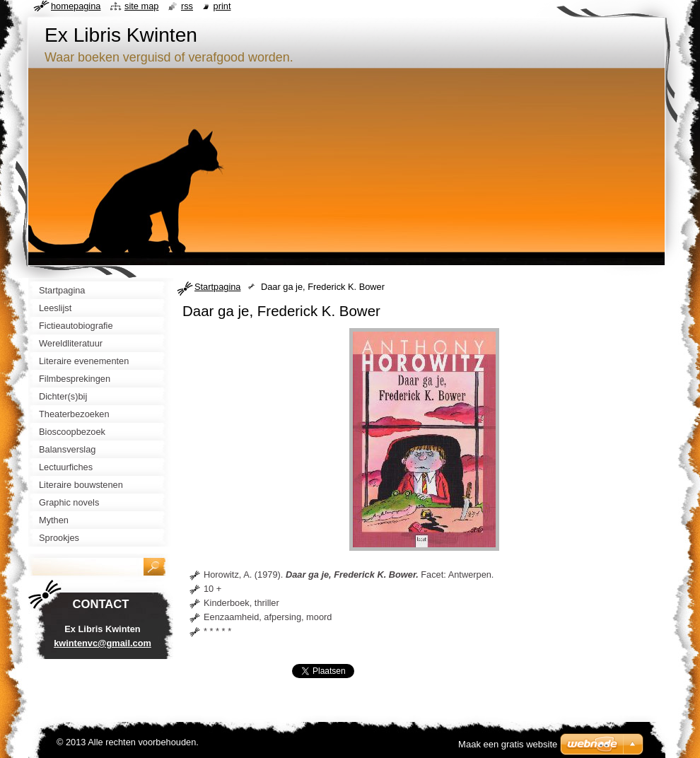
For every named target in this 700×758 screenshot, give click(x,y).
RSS (187, 6)
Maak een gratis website (508, 744)
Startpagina (217, 287)
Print (222, 6)
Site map (141, 6)
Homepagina (76, 6)
